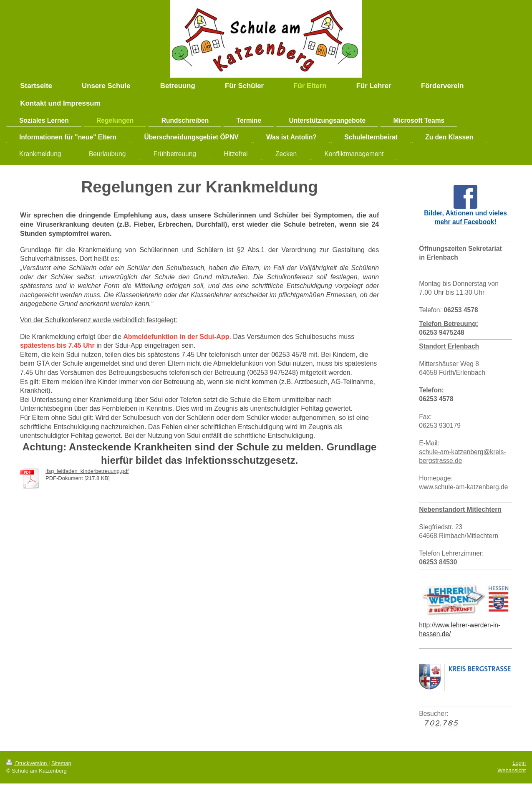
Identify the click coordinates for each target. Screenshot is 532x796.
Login (519, 763)
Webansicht (512, 770)
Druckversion (27, 763)
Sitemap (61, 763)
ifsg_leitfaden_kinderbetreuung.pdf (87, 471)
